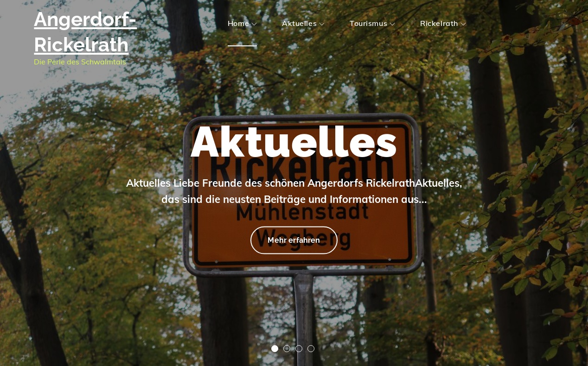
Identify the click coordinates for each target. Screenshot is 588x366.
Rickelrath (443, 23)
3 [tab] (299, 349)
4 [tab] (311, 349)
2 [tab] (287, 349)
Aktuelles (303, 23)
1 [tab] (275, 349)
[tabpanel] (294, 183)
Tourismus (372, 23)
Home (242, 23)
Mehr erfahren (294, 239)
